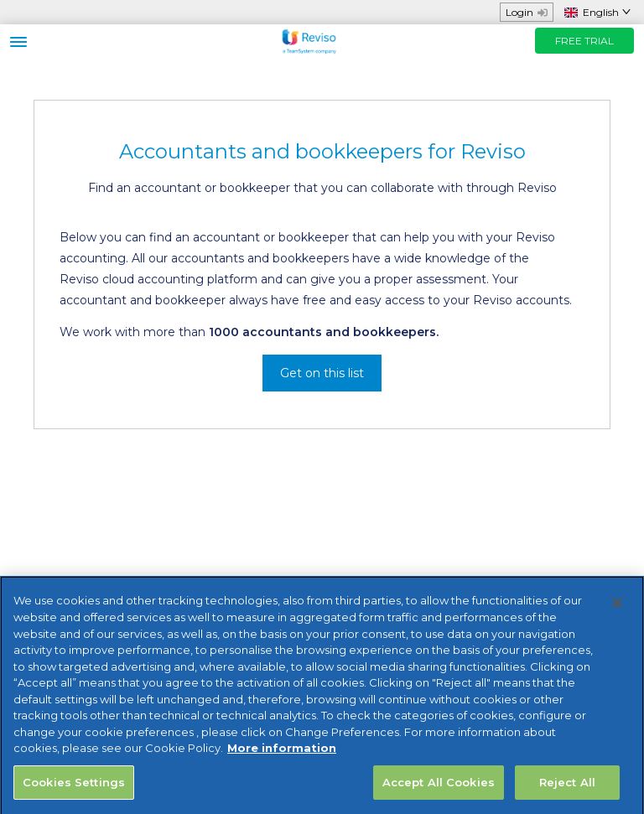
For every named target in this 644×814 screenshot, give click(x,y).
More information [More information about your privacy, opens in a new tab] (282, 754)
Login (527, 12)
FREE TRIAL (584, 41)
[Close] (617, 610)
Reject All (567, 789)
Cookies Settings (74, 789)
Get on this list (322, 373)
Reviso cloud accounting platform (158, 279)
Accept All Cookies (439, 789)
